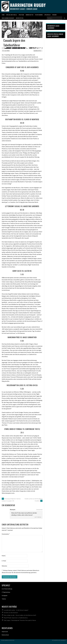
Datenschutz (5, 635)
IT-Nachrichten (6, 592)
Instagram (5, 595)
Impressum (5, 632)
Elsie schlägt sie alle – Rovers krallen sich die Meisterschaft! (20, 615)
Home (3, 15)
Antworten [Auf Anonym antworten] (39, 510)
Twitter (4, 599)
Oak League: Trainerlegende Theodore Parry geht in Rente (20, 620)
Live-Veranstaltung (7, 589)
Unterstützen (20, 18)
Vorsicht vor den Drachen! (11, 613)
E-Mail (4, 561)
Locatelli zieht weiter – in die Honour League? (16, 610)
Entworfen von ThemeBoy (59, 640)
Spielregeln (47, 15)
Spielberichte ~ (38, 51)
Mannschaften (29, 15)
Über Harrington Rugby (8, 18)
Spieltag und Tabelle (12, 15)
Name (4, 556)
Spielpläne (21, 15)
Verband (54, 15)
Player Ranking (39, 15)
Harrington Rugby (28, 5)
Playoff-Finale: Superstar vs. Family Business (16, 618)
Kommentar (6, 534)
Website (4, 566)
